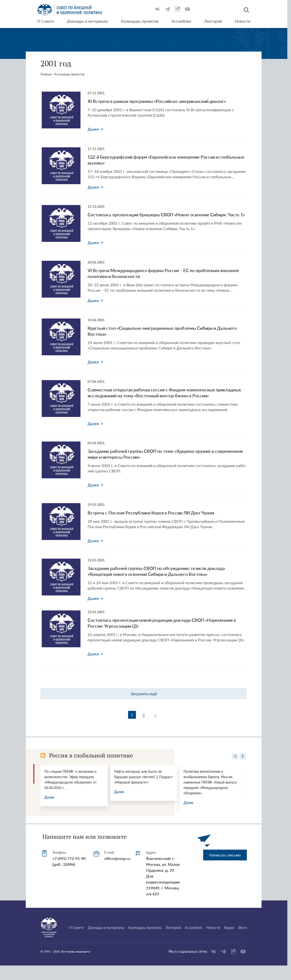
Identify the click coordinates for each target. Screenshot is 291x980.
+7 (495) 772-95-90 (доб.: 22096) (69, 861)
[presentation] (235, 757)
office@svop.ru (117, 858)
